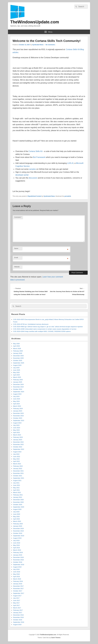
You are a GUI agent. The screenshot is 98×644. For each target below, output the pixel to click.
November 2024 (18, 387)
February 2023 (18, 437)
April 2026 (16, 346)
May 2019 (16, 545)
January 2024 (18, 411)
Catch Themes (56, 638)
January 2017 (18, 613)
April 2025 (16, 375)
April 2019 (16, 548)
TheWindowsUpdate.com (35, 22)
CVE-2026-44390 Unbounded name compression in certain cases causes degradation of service (45, 329)
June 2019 (17, 543)
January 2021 (18, 497)
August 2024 (17, 394)
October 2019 (18, 533)
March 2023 (17, 435)
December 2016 (18, 615)
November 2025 (18, 358)
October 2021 (18, 476)
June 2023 (17, 428)
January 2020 (18, 526)
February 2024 (18, 409)
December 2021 (18, 471)
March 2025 (17, 377)
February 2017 (18, 610)
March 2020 (17, 521)
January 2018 (18, 584)
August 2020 (17, 509)
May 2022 (16, 459)
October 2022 (18, 447)
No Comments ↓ (51, 45)
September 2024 (19, 392)
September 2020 (19, 507)
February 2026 (18, 351)
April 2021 (16, 490)
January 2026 (18, 353)
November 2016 (18, 617)
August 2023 (17, 423)
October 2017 (18, 591)
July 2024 (16, 396)
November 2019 (18, 531)
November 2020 (18, 502)
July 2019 (16, 540)
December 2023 (18, 413)
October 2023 (18, 418)
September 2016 (19, 622)
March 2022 (17, 464)
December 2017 (18, 586)
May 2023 (16, 430)
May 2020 (16, 517)
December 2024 (18, 384)
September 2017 (19, 593)
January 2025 (18, 382)
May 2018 (16, 574)
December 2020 (18, 500)
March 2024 (17, 406)
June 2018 (17, 572)
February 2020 (18, 524)
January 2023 (18, 440)
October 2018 (18, 562)
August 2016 (17, 625)
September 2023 (19, 420)
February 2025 (18, 380)
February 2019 (18, 552)
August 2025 (17, 365)
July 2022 (16, 454)
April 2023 (16, 432)
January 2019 (18, 555)
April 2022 (16, 461)
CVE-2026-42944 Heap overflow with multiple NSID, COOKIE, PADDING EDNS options (42, 331)
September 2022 (19, 449)
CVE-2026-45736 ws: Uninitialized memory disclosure (31, 324)
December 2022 (18, 442)
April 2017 (16, 605)
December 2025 (18, 356)
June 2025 (17, 370)
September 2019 (19, 536)
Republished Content (35, 196)
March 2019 (17, 550)
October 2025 (18, 360)
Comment (18, 217)
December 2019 (18, 529)
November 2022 (18, 444)
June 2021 (17, 485)
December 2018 (18, 557)
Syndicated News (38, 45)
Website (17, 267)
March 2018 (17, 579)
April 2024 (16, 404)
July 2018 (16, 569)
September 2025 (19, 363)
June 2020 (17, 514)
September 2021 (19, 478)
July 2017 (16, 598)
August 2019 (17, 538)
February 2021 (18, 495)
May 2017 (16, 603)
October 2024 (18, 389)
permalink (68, 196)
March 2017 (17, 608)
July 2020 (16, 512)
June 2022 (17, 457)
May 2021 (16, 488)
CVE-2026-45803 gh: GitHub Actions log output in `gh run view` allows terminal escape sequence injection (48, 327)
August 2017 (17, 596)
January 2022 (18, 469)
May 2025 (16, 372)
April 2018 (16, 577)
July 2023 (16, 425)
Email (16, 257)
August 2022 (17, 452)
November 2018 (18, 560)
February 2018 (18, 581)
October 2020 (18, 505)
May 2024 (16, 401)
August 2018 (17, 567)
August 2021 (17, 480)
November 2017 (18, 589)
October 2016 (18, 620)
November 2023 (18, 416)
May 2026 (16, 344)
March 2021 (17, 492)
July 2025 (16, 368)
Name (16, 248)
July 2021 (16, 483)
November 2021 (18, 473)
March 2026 (17, 349)
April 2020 (16, 519)
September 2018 (19, 565)
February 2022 (18, 466)
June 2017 (17, 600)
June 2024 (17, 399)
